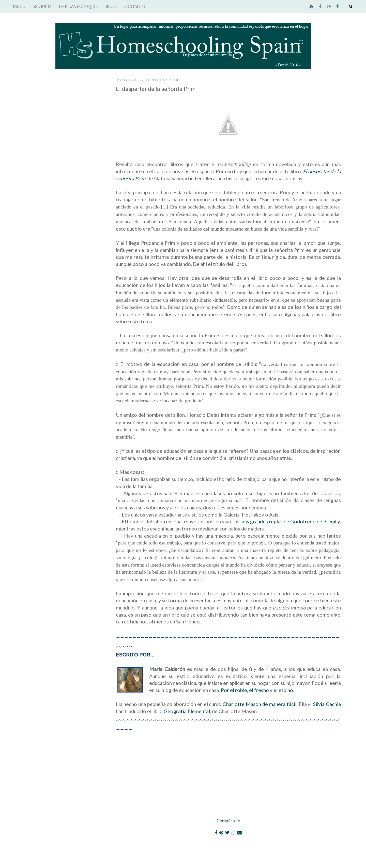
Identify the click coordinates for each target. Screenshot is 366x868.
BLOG (111, 6)
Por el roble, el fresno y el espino (257, 690)
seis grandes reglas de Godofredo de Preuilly (290, 521)
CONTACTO (134, 6)
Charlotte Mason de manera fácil (260, 704)
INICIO (19, 6)
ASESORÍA (42, 6)
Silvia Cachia (327, 704)
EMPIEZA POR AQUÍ (79, 6)
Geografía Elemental (187, 711)
